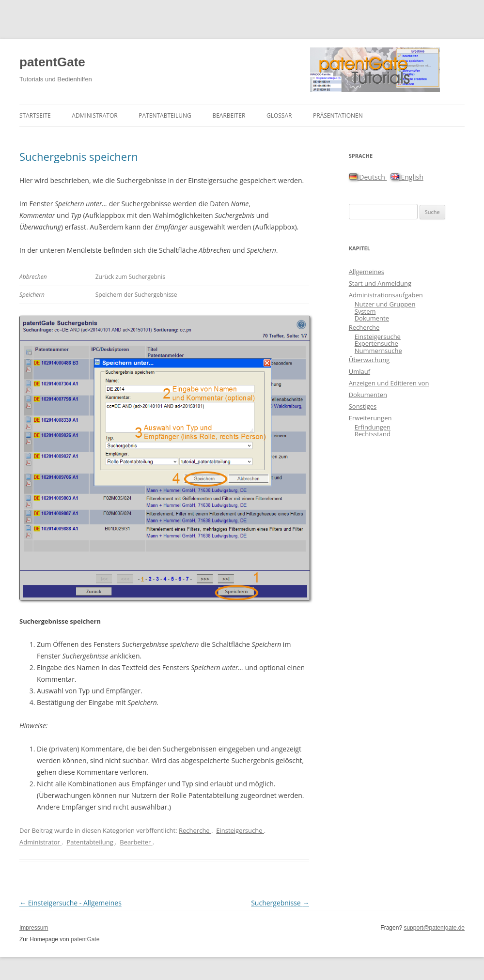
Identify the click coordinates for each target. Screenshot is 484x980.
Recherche (195, 830)
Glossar (279, 115)
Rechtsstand (373, 434)
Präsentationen (338, 115)
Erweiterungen (370, 418)
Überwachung (369, 360)
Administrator (94, 115)
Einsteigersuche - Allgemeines (70, 903)
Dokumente (372, 318)
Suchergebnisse (280, 903)
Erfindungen (373, 427)
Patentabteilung (165, 115)
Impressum (34, 928)
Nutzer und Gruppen (385, 304)
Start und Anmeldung (380, 283)
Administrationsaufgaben (386, 295)
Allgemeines (367, 272)
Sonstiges (363, 406)
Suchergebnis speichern (79, 156)
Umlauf (359, 371)
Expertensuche (376, 343)
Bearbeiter (229, 115)
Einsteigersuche (240, 830)
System (365, 311)
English (407, 177)
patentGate (52, 62)
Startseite (35, 115)
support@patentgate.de (434, 928)
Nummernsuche (378, 351)
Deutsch (368, 177)
